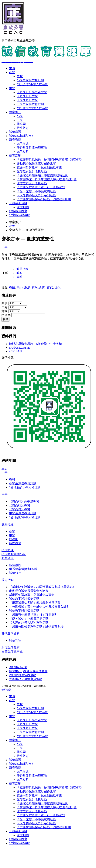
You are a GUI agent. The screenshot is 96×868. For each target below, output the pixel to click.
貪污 (35, 287)
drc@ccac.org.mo (20, 348)
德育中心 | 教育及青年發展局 (28, 671)
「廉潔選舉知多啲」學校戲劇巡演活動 (42, 175)
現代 (57, 287)
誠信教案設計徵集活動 (32, 171)
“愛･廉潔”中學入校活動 (32, 108)
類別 (5, 303)
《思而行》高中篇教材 (32, 92)
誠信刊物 (23, 207)
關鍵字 (6, 315)
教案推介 (15, 112)
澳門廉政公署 (18, 667)
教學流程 (22, 269)
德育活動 (15, 156)
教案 (19, 273)
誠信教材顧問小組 (21, 136)
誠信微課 (15, 132)
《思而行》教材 (27, 96)
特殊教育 (23, 128)
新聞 (42, 287)
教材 (20, 76)
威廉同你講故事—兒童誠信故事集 (39, 167)
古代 (50, 287)
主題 (5, 307)
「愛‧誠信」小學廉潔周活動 (36, 191)
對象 (5, 311)
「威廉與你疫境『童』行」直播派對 (41, 187)
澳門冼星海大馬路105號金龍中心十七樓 (36, 344)
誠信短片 (23, 152)
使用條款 (6, 690)
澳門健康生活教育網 (23, 675)
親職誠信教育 (18, 211)
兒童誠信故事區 (20, 215)
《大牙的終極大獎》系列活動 (36, 195)
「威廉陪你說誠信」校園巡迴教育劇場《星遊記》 (50, 160)
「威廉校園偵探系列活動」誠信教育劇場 (44, 199)
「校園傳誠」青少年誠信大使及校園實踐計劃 (47, 179)
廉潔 (27, 287)
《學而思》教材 (27, 100)
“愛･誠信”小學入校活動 (32, 84)
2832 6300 (15, 351)
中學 (12, 88)
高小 (20, 287)
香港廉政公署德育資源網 (26, 679)
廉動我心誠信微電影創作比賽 (36, 163)
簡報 (19, 277)
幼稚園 (21, 124)
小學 (12, 72)
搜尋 (5, 319)
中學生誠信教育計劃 (30, 104)
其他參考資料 (18, 203)
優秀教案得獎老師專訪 (32, 148)
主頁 (12, 68)
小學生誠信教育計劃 (30, 80)
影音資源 (15, 140)
